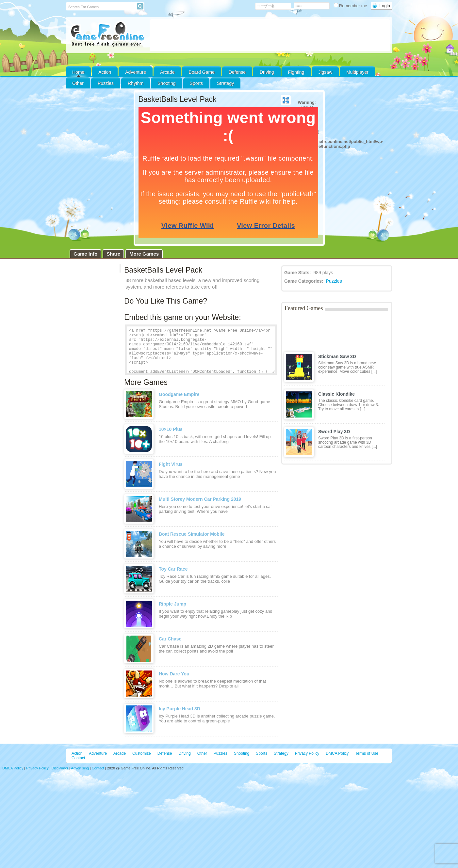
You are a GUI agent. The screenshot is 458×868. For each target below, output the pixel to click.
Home (78, 72)
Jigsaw (325, 72)
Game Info (85, 254)
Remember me (351, 6)
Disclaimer (60, 768)
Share (113, 254)
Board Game (201, 72)
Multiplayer (357, 72)
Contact (78, 758)
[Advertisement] (270, 35)
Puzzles (106, 83)
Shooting (166, 83)
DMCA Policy (337, 753)
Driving (267, 72)
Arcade (167, 72)
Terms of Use (367, 753)
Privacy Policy (307, 753)
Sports (196, 83)
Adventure (136, 72)
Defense (237, 72)
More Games (144, 254)
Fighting (296, 72)
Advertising (80, 768)
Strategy (225, 83)
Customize (142, 753)
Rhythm (136, 83)
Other (202, 753)
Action (105, 72)
